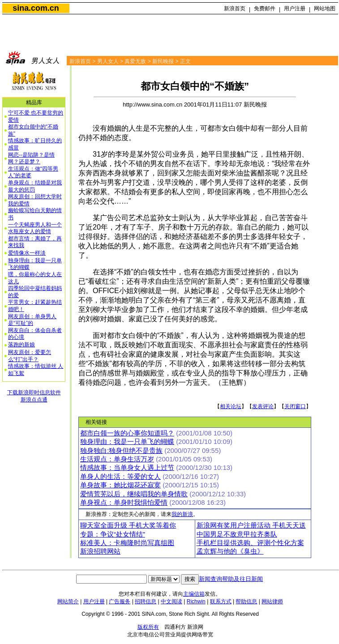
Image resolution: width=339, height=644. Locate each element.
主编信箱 (194, 594)
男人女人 (108, 61)
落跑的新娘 (21, 345)
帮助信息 (246, 601)
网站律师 (272, 601)
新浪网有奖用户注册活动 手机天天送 (251, 525)
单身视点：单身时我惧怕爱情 (124, 503)
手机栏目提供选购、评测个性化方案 (250, 543)
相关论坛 (231, 406)
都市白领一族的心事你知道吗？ (127, 433)
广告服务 (120, 601)
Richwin (196, 601)
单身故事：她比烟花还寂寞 (120, 485)
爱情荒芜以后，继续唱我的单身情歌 (134, 494)
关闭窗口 (295, 406)
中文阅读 (172, 601)
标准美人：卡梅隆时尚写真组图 (127, 543)
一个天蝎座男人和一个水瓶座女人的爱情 (35, 228)
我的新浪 (182, 514)
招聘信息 (146, 601)
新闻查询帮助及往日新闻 (231, 579)
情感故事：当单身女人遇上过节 (127, 468)
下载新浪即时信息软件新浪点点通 (34, 396)
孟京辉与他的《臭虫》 (230, 551)
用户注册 (295, 9)
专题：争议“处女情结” (113, 534)
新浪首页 (235, 9)
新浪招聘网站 (100, 551)
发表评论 (263, 406)
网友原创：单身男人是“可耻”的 (32, 320)
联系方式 (221, 601)
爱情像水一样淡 (27, 253)
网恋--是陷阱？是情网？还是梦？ (31, 158)
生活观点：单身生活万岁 (117, 459)
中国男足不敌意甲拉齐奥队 (237, 534)
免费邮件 (265, 9)
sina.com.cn (36, 8)
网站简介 (68, 601)
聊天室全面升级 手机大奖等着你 (128, 525)
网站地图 (325, 9)
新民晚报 (163, 61)
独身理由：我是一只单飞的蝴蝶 (127, 442)
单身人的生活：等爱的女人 (120, 477)
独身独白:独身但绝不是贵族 (121, 451)
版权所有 (148, 627)
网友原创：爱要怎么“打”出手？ (30, 356)
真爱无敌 (135, 61)
